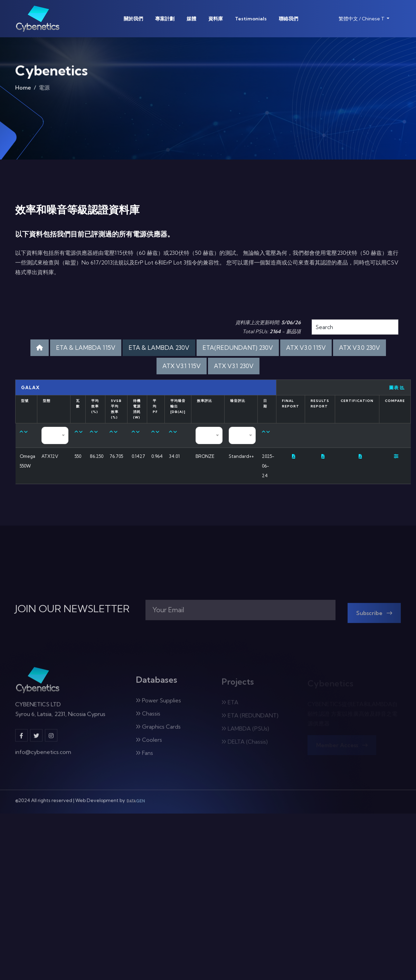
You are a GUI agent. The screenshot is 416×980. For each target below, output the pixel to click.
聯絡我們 (289, 19)
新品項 (293, 332)
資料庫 (216, 19)
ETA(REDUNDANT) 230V (238, 348)
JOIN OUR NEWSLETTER (72, 609)
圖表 (397, 387)
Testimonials (251, 19)
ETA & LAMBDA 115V (86, 348)
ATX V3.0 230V (360, 348)
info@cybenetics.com (43, 756)
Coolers (149, 744)
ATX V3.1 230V (234, 366)
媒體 (191, 19)
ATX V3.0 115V (306, 348)
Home (23, 89)
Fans (144, 757)
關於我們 (133, 19)
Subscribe (374, 617)
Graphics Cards (158, 731)
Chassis (148, 718)
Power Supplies (158, 704)
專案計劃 (165, 19)
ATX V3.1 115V (182, 366)
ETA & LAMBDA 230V (159, 348)
